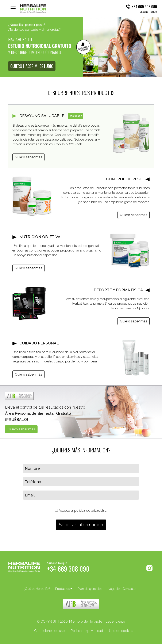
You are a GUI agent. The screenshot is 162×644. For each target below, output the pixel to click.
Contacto (129, 589)
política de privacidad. (91, 511)
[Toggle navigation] (13, 8)
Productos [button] (63, 589)
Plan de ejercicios (90, 589)
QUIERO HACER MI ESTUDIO (32, 66)
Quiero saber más (28, 157)
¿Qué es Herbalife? (37, 589)
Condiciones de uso (49, 631)
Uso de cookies (121, 631)
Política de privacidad (87, 631)
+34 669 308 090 (144, 7)
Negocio (114, 589)
